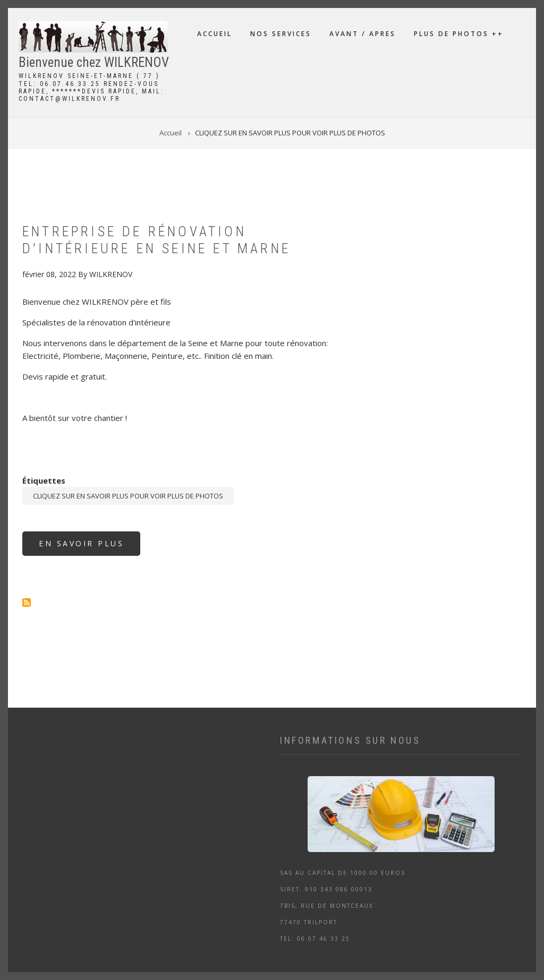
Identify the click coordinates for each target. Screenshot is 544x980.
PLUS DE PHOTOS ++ (459, 34)
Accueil (215, 34)
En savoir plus (90, 547)
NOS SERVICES (281, 34)
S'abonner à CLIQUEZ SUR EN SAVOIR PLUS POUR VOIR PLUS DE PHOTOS (27, 603)
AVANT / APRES (363, 34)
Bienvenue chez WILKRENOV (94, 62)
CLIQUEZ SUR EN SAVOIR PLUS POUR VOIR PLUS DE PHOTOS (128, 496)
